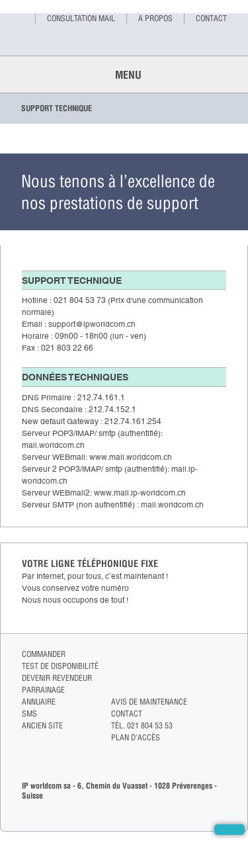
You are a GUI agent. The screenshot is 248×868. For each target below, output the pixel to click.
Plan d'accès (136, 737)
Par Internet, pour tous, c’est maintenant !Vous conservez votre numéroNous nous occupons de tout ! (95, 588)
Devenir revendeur (57, 678)
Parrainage (43, 690)
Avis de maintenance (149, 702)
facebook (221, 655)
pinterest (221, 692)
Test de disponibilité (60, 666)
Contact (211, 18)
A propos (155, 18)
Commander (44, 654)
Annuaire (39, 702)
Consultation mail (81, 18)
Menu (124, 75)
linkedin (221, 680)
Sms (29, 714)
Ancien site (42, 725)
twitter (221, 667)
